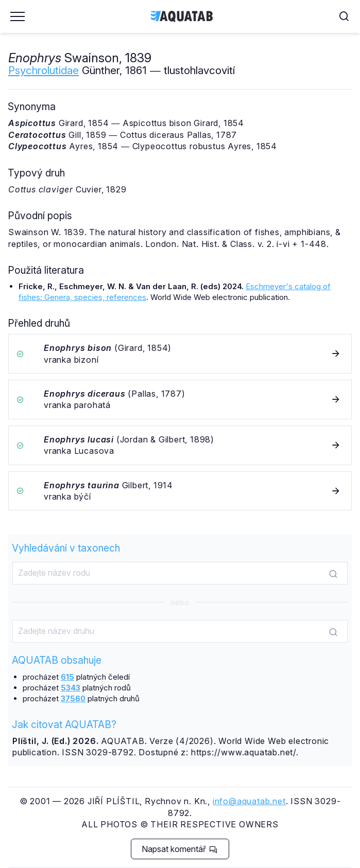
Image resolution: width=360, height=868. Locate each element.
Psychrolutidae (44, 70)
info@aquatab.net (249, 801)
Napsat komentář (179, 849)
